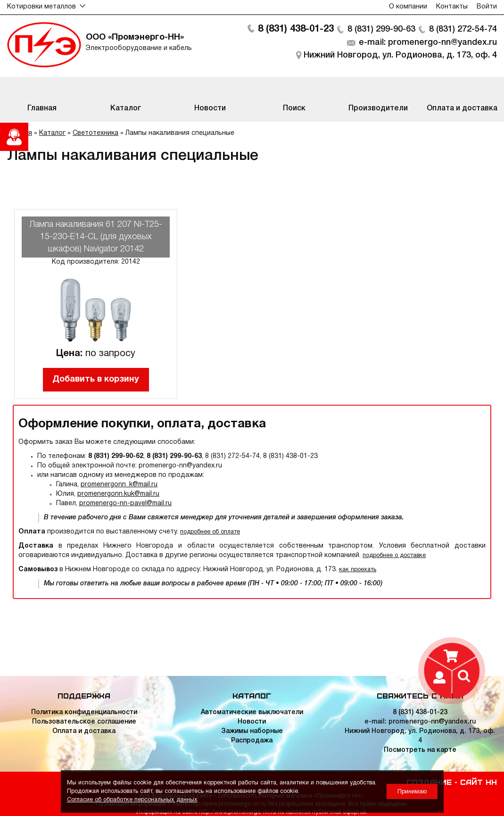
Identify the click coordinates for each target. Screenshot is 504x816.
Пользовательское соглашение (84, 722)
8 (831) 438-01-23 (296, 29)
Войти (487, 7)
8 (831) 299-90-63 (381, 29)
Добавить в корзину (96, 379)
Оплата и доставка (84, 731)
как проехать (358, 570)
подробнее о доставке (394, 555)
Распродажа (252, 741)
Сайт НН (479, 782)
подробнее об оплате (210, 532)
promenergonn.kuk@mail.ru (118, 494)
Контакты (452, 7)
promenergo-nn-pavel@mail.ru (125, 504)
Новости (252, 722)
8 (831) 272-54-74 (463, 29)
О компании (408, 7)
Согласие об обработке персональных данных (132, 800)
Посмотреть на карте (420, 750)
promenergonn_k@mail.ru (119, 485)
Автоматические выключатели (252, 712)
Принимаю (412, 792)
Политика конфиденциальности (84, 712)
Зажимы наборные (252, 731)
